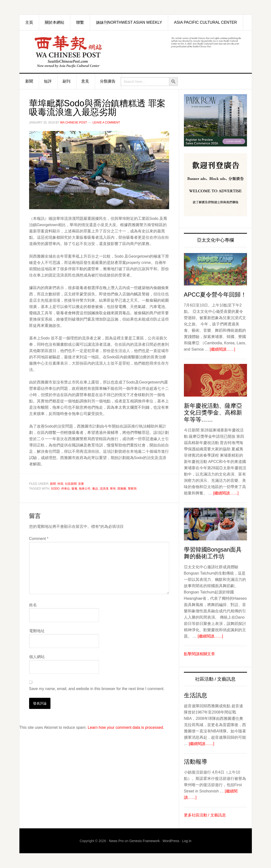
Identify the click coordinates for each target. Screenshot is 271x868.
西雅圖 (122, 489)
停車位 (66, 489)
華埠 (113, 489)
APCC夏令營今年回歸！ (215, 295)
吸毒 (74, 489)
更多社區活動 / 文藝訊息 (205, 815)
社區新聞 (71, 484)
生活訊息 (196, 695)
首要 (81, 484)
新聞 (53, 484)
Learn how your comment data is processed (125, 727)
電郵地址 (37, 631)
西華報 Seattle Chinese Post (74, 52)
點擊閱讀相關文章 (199, 654)
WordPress (171, 841)
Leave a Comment (106, 123)
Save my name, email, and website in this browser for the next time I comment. (97, 689)
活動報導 (196, 762)
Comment (39, 539)
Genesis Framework (144, 841)
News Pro (116, 841)
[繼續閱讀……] (222, 349)
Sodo (55, 489)
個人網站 (37, 657)
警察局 (132, 489)
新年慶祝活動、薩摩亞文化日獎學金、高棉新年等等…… (213, 413)
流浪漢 (104, 489)
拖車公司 (85, 489)
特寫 (60, 484)
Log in (187, 841)
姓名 (33, 605)
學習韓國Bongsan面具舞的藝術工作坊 (213, 553)
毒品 (95, 489)
